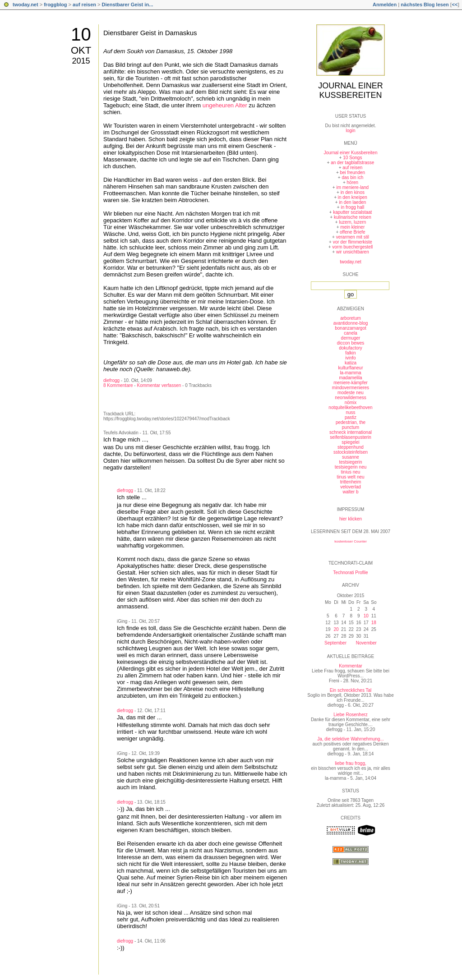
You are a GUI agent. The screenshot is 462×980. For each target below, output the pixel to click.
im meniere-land (352, 187)
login (350, 131)
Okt (81, 50)
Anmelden (385, 5)
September (335, 643)
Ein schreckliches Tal (351, 690)
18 (374, 623)
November (366, 643)
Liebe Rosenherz (351, 715)
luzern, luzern (352, 222)
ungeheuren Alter (225, 105)
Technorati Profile (350, 573)
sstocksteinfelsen (351, 452)
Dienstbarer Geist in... (128, 5)
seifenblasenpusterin (351, 437)
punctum (351, 427)
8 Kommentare (118, 385)
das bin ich (352, 177)
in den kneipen (353, 197)
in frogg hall (352, 207)
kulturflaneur (350, 368)
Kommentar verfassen (159, 385)
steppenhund (351, 447)
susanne (351, 457)
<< (455, 5)
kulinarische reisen (353, 217)
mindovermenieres (351, 388)
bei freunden (353, 173)
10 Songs (352, 158)
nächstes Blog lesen (425, 5)
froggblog (55, 5)
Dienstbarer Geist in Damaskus (150, 33)
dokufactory (351, 348)
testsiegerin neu (351, 467)
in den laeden (352, 202)
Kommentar (351, 666)
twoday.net (25, 5)
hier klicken (351, 519)
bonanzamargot (351, 328)
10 (81, 34)
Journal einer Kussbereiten (350, 90)
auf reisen (84, 5)
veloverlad (351, 487)
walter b (350, 492)
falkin (350, 353)
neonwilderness (351, 398)
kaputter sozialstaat (352, 212)
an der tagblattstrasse (352, 163)
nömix (351, 403)
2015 (81, 61)
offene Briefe (353, 232)
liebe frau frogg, (351, 763)
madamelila (350, 378)
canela (350, 333)
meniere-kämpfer (351, 383)
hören (353, 182)
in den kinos (353, 192)
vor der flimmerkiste (353, 242)
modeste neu (351, 393)
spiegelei (350, 442)
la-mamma (350, 373)
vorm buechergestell (352, 247)
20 (336, 629)
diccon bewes (351, 343)
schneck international (351, 432)
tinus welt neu (350, 477)
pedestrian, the (351, 422)
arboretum (351, 318)
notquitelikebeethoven (350, 407)
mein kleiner (352, 227)
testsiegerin (350, 462)
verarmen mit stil (353, 237)
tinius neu (351, 472)
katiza (351, 363)
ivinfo (350, 358)
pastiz (351, 417)
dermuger (351, 338)
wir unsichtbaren (353, 252)
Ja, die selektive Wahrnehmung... (350, 739)
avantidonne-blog (351, 323)
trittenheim (351, 482)
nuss (350, 412)
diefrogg (111, 380)
